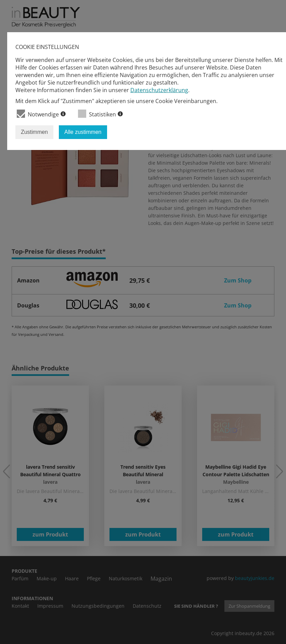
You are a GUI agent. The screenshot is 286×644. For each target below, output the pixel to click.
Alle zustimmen (83, 132)
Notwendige (41, 114)
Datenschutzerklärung (159, 90)
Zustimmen (34, 132)
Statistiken (100, 114)
